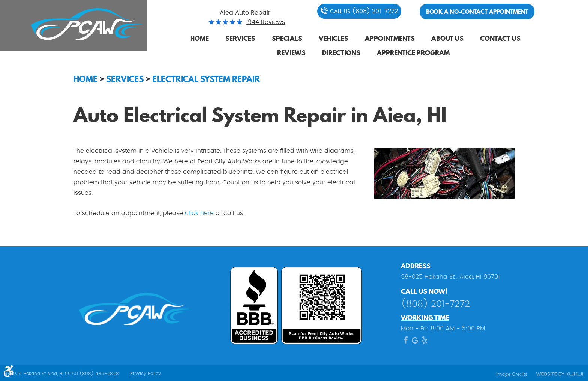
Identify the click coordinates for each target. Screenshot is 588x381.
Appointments (390, 38)
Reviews (291, 53)
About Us (447, 38)
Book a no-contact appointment (477, 12)
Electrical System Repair (206, 79)
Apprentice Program (413, 53)
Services (240, 38)
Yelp (424, 342)
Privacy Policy (145, 374)
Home (199, 38)
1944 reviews (265, 22)
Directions (341, 53)
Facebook (406, 342)
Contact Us (500, 38)
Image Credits (512, 374)
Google (415, 342)
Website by (559, 374)
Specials (287, 38)
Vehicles (334, 38)
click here (200, 213)
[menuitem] (199, 39)
